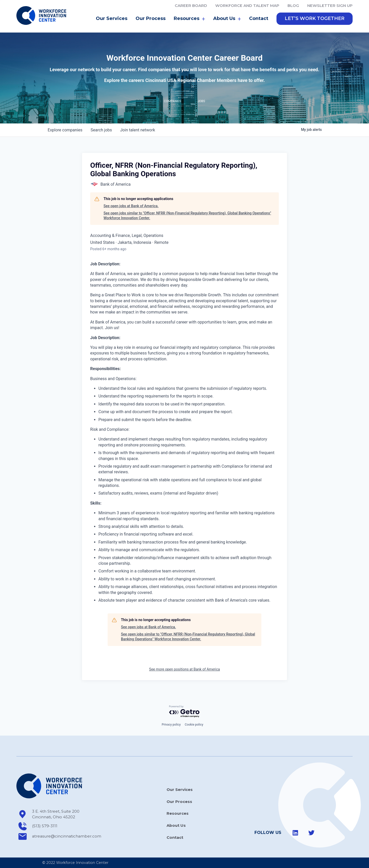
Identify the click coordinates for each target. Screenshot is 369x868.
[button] (315, 19)
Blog (293, 6)
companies (65, 130)
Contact (259, 19)
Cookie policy (194, 725)
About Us (227, 19)
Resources (189, 19)
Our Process (151, 19)
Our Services (112, 19)
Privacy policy (171, 725)
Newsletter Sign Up (330, 6)
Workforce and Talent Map (247, 6)
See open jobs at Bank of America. (131, 206)
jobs (101, 130)
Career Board (191, 6)
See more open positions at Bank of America (184, 670)
